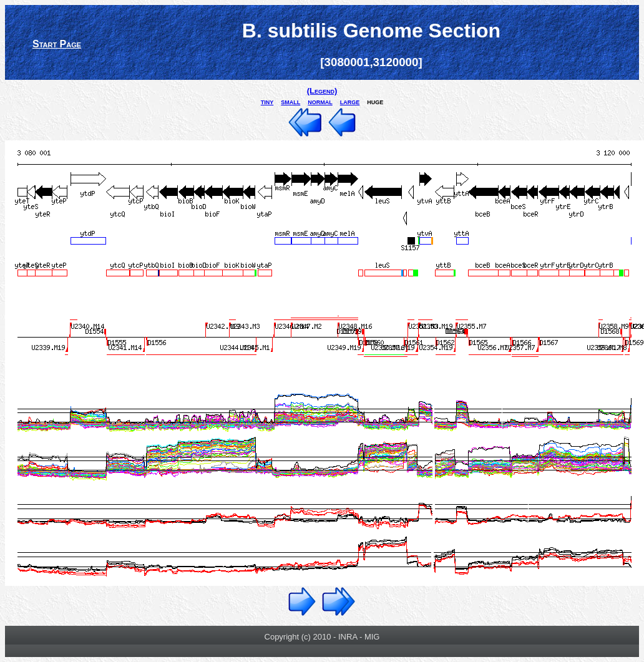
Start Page (57, 44)
